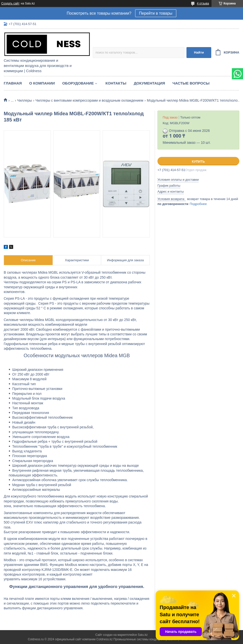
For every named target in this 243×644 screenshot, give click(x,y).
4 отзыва (203, 3)
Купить (198, 161)
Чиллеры (25, 100)
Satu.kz (143, 635)
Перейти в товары (156, 13)
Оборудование (78, 83)
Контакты (116, 83)
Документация (149, 83)
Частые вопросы (191, 83)
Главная (13, 83)
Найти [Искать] (199, 52)
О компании (42, 83)
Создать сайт (10, 3)
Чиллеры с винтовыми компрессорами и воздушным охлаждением (89, 100)
